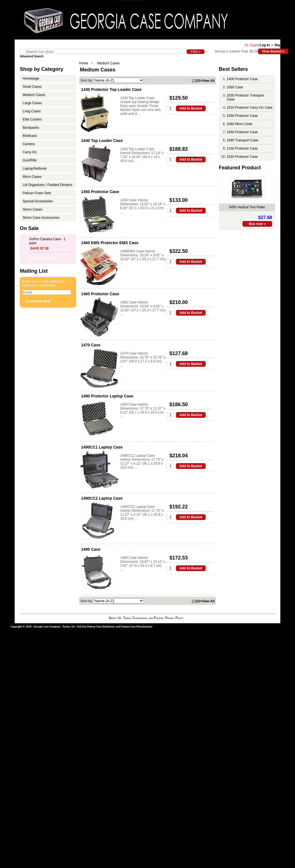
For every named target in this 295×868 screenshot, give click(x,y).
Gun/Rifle (30, 160)
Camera (29, 144)
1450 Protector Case (100, 192)
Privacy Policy (174, 618)
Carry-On (29, 152)
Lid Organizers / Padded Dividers (47, 185)
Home (83, 63)
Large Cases (32, 103)
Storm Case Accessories (41, 218)
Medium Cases (108, 63)
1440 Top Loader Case (102, 141)
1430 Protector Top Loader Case (111, 89)
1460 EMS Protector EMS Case (110, 243)
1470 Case (91, 345)
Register (281, 45)
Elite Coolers (32, 119)
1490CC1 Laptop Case (102, 447)
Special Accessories (38, 201)
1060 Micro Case (240, 124)
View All (208, 81)
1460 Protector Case (100, 294)
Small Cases (32, 87)
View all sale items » (43, 258)
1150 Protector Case (242, 148)
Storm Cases (32, 209)
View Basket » (273, 51)
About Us (115, 618)
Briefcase (30, 136)
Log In (265, 45)
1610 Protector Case (242, 157)
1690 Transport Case (243, 140)
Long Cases (32, 111)
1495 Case (91, 549)
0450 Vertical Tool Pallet (247, 207)
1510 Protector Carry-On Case (250, 108)
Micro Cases (32, 177)
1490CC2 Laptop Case (102, 498)
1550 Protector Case (242, 116)
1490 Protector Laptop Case (107, 396)
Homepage (31, 78)
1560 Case (235, 87)
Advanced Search (32, 56)
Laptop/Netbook (35, 169)
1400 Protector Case (242, 79)
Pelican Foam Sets (37, 193)
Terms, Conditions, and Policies (143, 618)
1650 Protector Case (242, 132)
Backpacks (31, 128)
